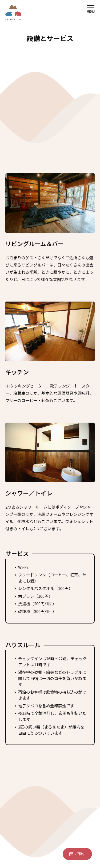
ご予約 (79, 854)
